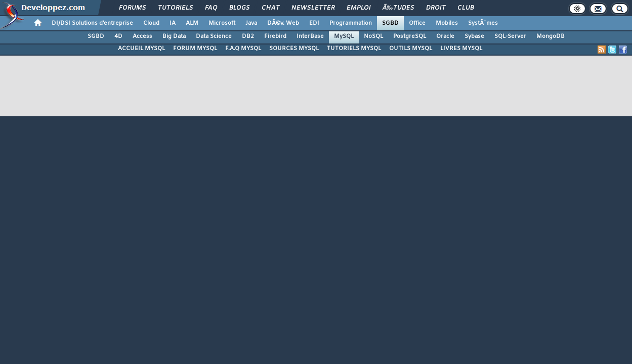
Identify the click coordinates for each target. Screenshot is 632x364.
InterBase (310, 36)
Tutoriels (175, 8)
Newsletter (313, 8)
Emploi (359, 8)
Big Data (174, 36)
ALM (192, 23)
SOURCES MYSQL (294, 49)
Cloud (151, 23)
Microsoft (222, 23)
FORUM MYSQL (195, 49)
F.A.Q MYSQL (243, 49)
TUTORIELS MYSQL (354, 49)
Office (417, 23)
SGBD (390, 23)
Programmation (351, 23)
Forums (132, 8)
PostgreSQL (410, 36)
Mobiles (447, 23)
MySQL (344, 36)
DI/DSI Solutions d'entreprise (92, 23)
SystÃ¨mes (483, 23)
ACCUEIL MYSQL (141, 49)
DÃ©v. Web (283, 23)
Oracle (445, 36)
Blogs (239, 8)
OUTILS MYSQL (411, 49)
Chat (270, 8)
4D (118, 36)
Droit (436, 8)
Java (251, 23)
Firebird (275, 36)
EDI (314, 23)
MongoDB (551, 36)
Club (466, 8)
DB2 (248, 36)
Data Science (214, 36)
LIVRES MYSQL (461, 49)
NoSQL (373, 36)
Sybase (474, 36)
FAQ (211, 8)
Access (142, 36)
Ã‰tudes (398, 8)
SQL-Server (510, 36)
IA (173, 23)
